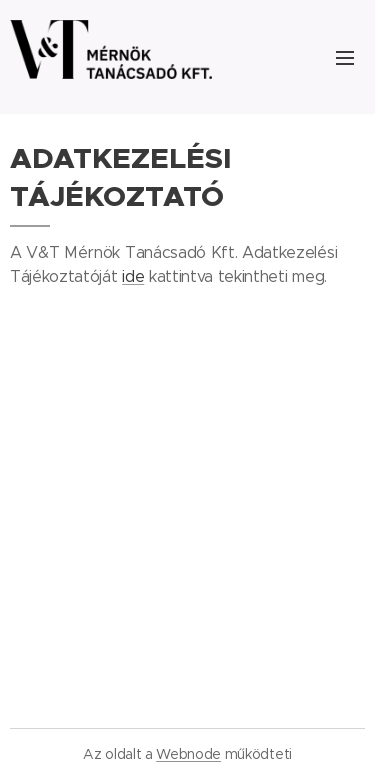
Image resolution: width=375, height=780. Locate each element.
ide (133, 276)
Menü (345, 58)
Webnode (188, 754)
